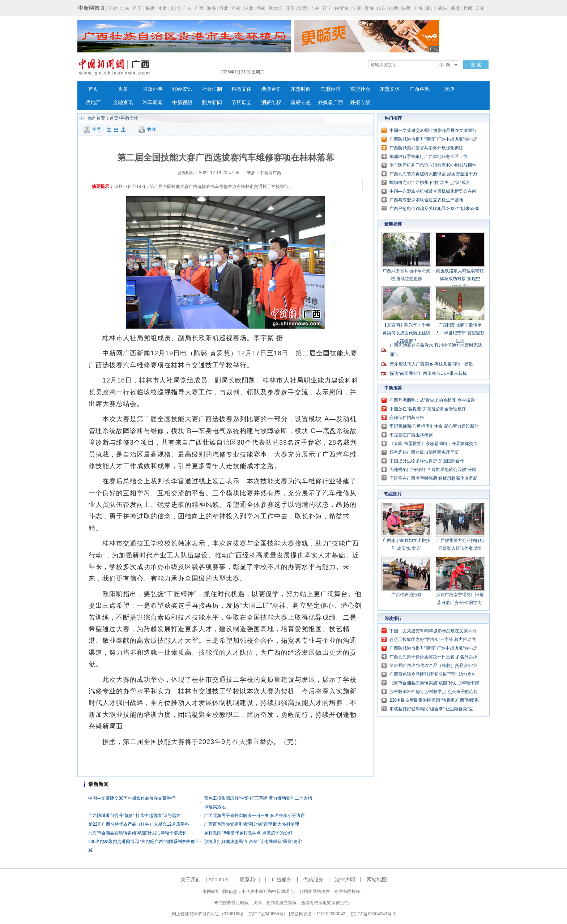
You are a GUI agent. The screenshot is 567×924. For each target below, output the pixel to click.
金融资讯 (123, 102)
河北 (224, 8)
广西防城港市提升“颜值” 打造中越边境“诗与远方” (135, 816)
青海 (369, 8)
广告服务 (282, 880)
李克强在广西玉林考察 (411, 435)
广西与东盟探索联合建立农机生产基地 (426, 200)
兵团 (468, 8)
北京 (125, 8)
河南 (236, 8)
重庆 (137, 8)
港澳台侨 (271, 89)
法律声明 (345, 880)
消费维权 (271, 102)
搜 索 (476, 65)
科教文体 (242, 89)
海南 (212, 8)
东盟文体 (390, 89)
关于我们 (191, 880)
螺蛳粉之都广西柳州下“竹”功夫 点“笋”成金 (430, 183)
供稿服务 (313, 880)
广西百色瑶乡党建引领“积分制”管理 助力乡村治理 (251, 824)
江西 (303, 8)
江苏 (290, 8)
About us (218, 880)
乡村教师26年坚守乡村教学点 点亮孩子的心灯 (248, 833)
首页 (93, 89)
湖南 (261, 8)
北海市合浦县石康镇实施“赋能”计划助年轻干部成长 (137, 833)
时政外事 (153, 89)
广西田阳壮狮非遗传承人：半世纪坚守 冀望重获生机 (460, 333)
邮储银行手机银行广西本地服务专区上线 (429, 157)
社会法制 (212, 89)
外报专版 (360, 102)
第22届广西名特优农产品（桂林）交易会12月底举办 (139, 824)
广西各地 (419, 89)
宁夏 (357, 8)
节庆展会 (242, 102)
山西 (394, 8)
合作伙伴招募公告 (407, 418)
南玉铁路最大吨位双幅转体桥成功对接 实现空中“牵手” (460, 279)
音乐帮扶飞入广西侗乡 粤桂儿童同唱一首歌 (432, 364)
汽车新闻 (153, 102)
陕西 (406, 8)
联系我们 (250, 880)
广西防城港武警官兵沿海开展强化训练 (426, 148)
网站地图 (377, 880)
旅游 (449, 89)
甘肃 (162, 8)
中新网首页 (92, 8)
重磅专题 (301, 102)
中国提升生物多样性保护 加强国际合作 (427, 461)
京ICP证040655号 (266, 914)
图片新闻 (212, 102)
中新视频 (182, 102)
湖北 (249, 8)
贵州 (175, 8)
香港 (443, 8)
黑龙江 (276, 8)
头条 (123, 89)
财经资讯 (182, 89)
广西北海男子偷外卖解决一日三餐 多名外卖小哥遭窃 (254, 816)
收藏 (152, 129)
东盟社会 (360, 89)
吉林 (315, 8)
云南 (480, 8)
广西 (199, 8)
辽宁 (327, 8)
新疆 (456, 8)
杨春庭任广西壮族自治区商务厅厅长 (424, 452)
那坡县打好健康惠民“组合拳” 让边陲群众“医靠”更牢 (253, 842)
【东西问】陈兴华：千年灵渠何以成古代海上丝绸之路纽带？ (406, 333)
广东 (187, 8)
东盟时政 (301, 89)
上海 (418, 8)
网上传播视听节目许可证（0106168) (207, 914)
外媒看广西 (331, 102)
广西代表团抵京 (406, 595)
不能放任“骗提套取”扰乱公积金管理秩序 (428, 409)
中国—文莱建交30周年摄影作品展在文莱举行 (132, 798)
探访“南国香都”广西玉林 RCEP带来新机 (428, 373)
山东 (381, 8)
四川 (431, 8)
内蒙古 (342, 8)
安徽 (113, 8)
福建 (150, 8)
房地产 (93, 102)
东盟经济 (331, 89)
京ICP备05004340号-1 (374, 914)
